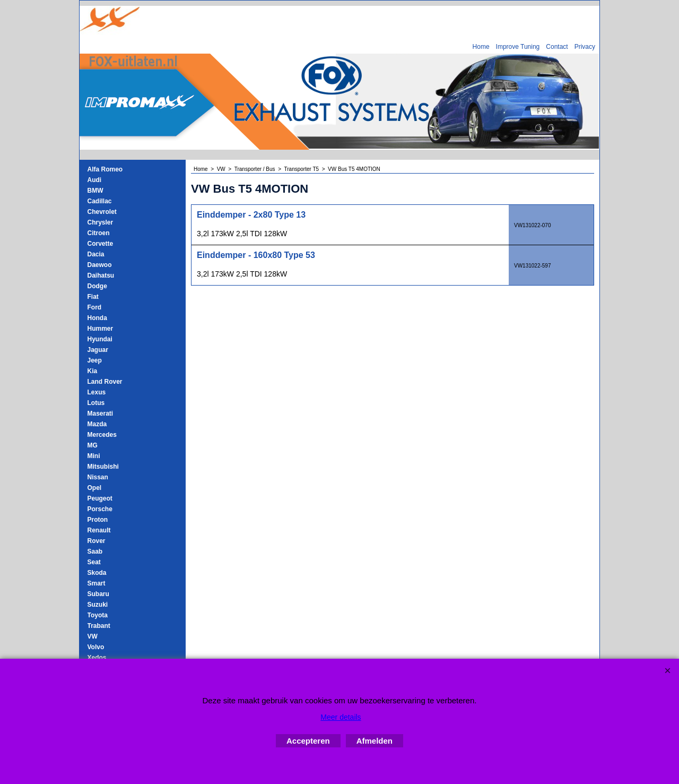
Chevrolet (102, 212)
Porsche (100, 509)
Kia (93, 371)
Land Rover (105, 382)
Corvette (101, 244)
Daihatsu (101, 275)
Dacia (96, 254)
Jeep (95, 360)
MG (93, 445)
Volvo (96, 647)
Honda (97, 318)
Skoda (97, 573)
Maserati (101, 413)
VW (93, 636)
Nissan (98, 477)
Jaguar (98, 350)
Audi (95, 180)
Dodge (97, 286)
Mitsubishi (103, 467)
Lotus (96, 403)
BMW (95, 191)
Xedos (97, 658)
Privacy (585, 47)
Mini (94, 456)
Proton (98, 520)
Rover (97, 541)
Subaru (98, 594)
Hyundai (100, 339)
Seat (94, 562)
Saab (95, 552)
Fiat (93, 297)
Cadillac (100, 201)
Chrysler (101, 222)
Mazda (97, 424)
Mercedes (102, 435)
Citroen (99, 233)
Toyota (98, 615)
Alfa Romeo (105, 169)
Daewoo (100, 265)
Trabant (99, 626)
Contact (557, 47)
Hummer (101, 329)
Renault (99, 530)
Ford (95, 307)
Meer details (341, 717)
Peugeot (100, 498)
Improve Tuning (518, 47)
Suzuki (98, 605)
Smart (97, 583)
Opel (95, 488)
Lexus (97, 392)
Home (481, 47)
